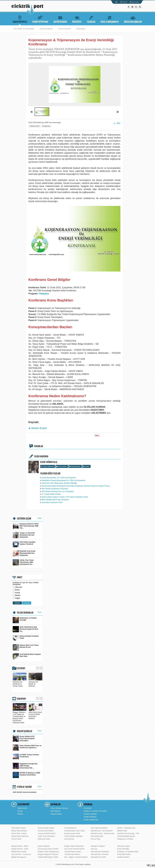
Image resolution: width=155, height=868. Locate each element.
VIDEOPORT (22, 699)
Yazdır (87, 466)
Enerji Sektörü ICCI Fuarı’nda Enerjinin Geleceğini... (24, 739)
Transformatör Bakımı (72, 854)
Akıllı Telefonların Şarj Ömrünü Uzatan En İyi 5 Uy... (25, 629)
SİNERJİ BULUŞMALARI (133, 19)
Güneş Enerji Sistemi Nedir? (48, 849)
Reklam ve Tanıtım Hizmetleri (95, 811)
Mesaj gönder (76, 466)
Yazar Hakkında (48, 466)
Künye (20, 811)
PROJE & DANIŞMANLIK (110, 19)
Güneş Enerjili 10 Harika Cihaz (26, 638)
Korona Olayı (96, 839)
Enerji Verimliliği (123, 849)
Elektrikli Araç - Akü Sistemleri (102, 831)
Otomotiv (19, 587)
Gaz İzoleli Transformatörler (74, 849)
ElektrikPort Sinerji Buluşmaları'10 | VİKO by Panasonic (64, 480)
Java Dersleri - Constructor (21, 854)
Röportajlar (81, 29)
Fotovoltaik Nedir (97, 836)
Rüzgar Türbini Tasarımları (74, 846)
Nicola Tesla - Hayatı (19, 833)
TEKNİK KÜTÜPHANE (40, 19)
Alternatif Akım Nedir (98, 857)
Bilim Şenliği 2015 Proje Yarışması (55, 500)
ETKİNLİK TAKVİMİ (24, 787)
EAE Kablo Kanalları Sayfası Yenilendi (24, 544)
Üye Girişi (135, 2)
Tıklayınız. (44, 294)
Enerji (17, 590)
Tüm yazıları (62, 466)
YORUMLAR (38, 446)
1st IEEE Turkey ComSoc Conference (26, 757)
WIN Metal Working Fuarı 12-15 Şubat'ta (58, 491)
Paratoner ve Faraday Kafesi (128, 852)
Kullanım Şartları (90, 814)
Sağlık (18, 598)
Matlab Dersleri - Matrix (20, 846)
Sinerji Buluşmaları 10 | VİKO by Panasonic (59, 478)
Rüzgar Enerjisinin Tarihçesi (48, 854)
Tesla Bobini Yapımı (19, 828)
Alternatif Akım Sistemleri (100, 852)
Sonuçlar (27, 603)
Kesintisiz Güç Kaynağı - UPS (128, 833)
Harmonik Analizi (123, 846)
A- (115, 123)
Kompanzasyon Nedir (72, 833)
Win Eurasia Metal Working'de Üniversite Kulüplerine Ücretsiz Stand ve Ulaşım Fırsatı (76, 486)
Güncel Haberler (46, 29)
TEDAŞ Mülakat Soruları (126, 836)
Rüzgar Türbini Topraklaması (48, 852)
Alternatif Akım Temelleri (100, 854)
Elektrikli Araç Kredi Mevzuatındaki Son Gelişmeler (24, 553)
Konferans (46, 126)
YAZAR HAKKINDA (41, 456)
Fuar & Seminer (65, 29)
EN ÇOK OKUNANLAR (25, 613)
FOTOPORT (21, 668)
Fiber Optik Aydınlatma (99, 828)
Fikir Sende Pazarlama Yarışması (55, 489)
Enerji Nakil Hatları (124, 854)
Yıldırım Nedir (16, 839)
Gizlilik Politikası (90, 817)
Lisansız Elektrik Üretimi (47, 833)
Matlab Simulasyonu (19, 857)
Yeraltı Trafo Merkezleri (46, 836)
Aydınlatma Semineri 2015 (52, 502)
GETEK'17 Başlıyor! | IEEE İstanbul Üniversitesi (26, 775)
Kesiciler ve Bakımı (98, 846)
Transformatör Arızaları (73, 852)
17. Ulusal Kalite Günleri (51, 494)
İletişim (20, 814)
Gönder (17, 603)
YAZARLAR (91, 19)
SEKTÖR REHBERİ (60, 19)
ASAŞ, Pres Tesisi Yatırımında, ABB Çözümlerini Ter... (23, 562)
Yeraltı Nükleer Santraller (73, 836)
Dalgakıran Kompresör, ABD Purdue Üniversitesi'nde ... (25, 766)
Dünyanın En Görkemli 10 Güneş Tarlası (20, 683)
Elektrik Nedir (122, 831)
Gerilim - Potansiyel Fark (126, 828)
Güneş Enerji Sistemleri (20, 836)
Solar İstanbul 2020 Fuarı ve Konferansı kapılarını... (27, 748)
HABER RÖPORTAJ (20, 19)
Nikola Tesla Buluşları (19, 831)
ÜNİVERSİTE (77, 19)
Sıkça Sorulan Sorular (59, 808)
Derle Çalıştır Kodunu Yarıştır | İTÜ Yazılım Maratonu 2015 (65, 497)
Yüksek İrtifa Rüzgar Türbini (48, 857)
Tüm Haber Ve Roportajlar (24, 29)
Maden (18, 595)
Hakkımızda (22, 808)
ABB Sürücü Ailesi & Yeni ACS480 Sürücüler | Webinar (35, 714)
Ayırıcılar (94, 849)
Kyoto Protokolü (44, 846)
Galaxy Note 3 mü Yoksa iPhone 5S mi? (26, 647)
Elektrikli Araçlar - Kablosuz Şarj (102, 833)
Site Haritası (56, 811)
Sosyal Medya (56, 814)
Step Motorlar (69, 839)
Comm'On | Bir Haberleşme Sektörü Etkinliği (59, 483)
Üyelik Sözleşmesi (91, 820)
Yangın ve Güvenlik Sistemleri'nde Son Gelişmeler (24, 535)
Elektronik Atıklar (44, 839)
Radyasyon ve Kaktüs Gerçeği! (25, 620)
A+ (119, 123)
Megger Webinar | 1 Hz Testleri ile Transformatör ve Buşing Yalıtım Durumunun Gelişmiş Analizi (20, 716)
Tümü (39, 518)
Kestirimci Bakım (123, 857)
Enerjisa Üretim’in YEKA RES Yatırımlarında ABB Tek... (26, 526)
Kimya (18, 593)
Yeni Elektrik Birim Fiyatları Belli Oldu (27, 656)
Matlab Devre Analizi (19, 852)
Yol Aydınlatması (70, 828)
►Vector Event (38, 428)
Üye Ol (125, 2)
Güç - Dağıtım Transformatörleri (76, 857)
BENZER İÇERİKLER (25, 731)
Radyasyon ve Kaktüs (125, 839)
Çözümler (88, 808)
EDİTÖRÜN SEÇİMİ (24, 519)
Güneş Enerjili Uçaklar (46, 828)
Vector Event (34, 126)
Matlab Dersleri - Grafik (20, 849)
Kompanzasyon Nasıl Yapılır (75, 831)
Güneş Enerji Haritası (46, 831)
